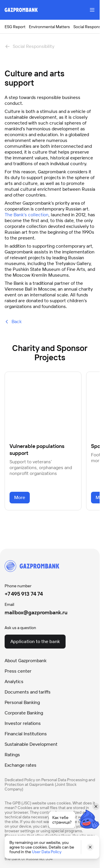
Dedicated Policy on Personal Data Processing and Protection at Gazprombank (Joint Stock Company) (50, 784)
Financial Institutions (26, 734)
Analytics (14, 681)
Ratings (12, 755)
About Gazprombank (26, 661)
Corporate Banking (24, 713)
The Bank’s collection (27, 215)
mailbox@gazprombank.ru (36, 612)
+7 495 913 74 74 (24, 594)
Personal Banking (22, 702)
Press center (18, 671)
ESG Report (15, 27)
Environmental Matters (49, 27)
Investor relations (23, 723)
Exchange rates (21, 765)
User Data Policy (47, 852)
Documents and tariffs (28, 692)
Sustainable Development (31, 744)
